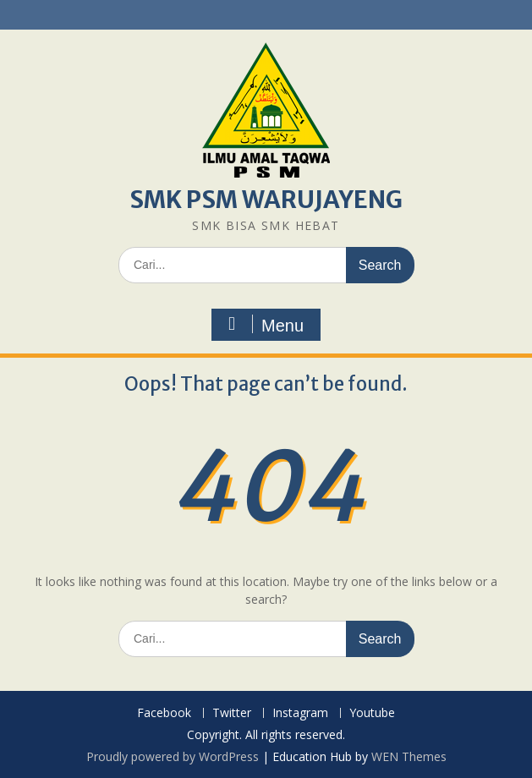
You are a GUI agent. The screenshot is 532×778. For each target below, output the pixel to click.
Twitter (232, 713)
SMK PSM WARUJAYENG (266, 200)
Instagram (300, 713)
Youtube (372, 713)
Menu (264, 325)
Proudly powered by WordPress (173, 756)
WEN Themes (409, 756)
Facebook (164, 713)
